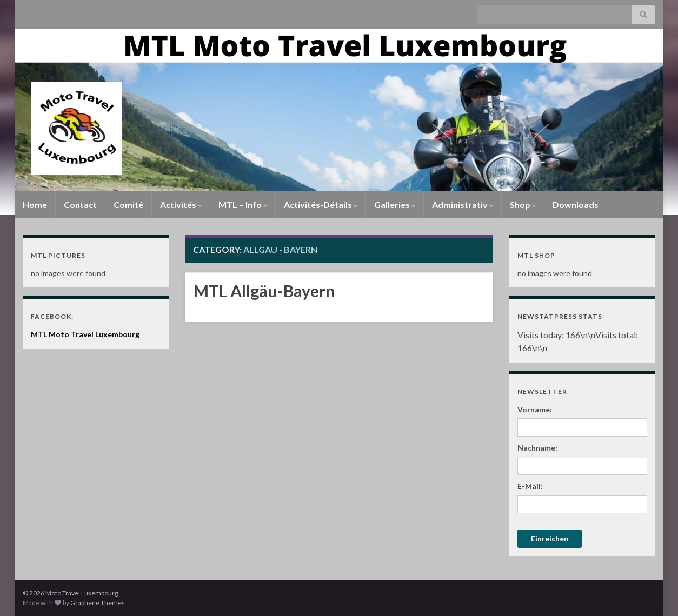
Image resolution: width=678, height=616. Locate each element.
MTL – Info (243, 205)
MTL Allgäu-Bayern (264, 291)
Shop (523, 205)
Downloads (576, 205)
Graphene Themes (98, 603)
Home (35, 205)
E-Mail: (530, 486)
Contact (80, 205)
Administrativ (463, 205)
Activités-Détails (321, 205)
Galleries (395, 205)
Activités (181, 205)
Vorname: (535, 409)
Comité (128, 205)
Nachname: (537, 448)
